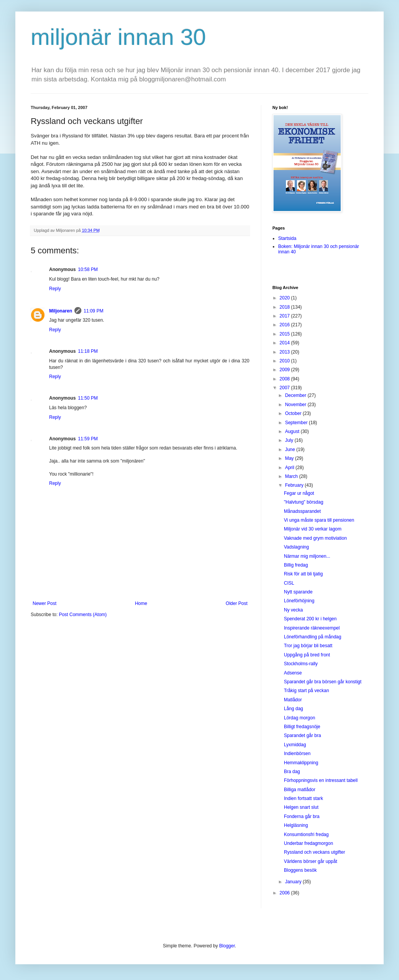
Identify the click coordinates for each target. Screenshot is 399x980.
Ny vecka (293, 610)
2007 (285, 388)
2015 (285, 334)
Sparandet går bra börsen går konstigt (323, 682)
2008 (285, 379)
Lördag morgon (299, 718)
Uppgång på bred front (307, 655)
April (290, 468)
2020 (285, 298)
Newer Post (45, 603)
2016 (285, 325)
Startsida (287, 238)
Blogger (227, 946)
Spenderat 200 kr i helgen (310, 619)
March (292, 476)
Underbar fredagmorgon (308, 843)
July (290, 440)
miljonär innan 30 (118, 37)
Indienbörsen (297, 754)
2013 (285, 352)
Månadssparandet (302, 511)
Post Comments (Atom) (83, 615)
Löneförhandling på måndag (312, 637)
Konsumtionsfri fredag (306, 835)
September (297, 423)
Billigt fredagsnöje (302, 727)
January (294, 882)
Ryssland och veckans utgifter (314, 852)
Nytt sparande (298, 592)
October (294, 413)
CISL (289, 583)
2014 (285, 343)
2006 (285, 893)
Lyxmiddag (295, 745)
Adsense (293, 673)
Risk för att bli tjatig (303, 574)
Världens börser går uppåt (311, 861)
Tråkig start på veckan (307, 691)
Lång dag (293, 709)
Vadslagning (296, 547)
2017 (285, 316)
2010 (285, 361)
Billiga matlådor (300, 790)
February (295, 485)
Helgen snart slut (301, 807)
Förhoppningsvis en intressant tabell (321, 780)
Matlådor (293, 700)
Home (141, 603)
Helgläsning (296, 825)
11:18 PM (88, 351)
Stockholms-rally (301, 664)
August (293, 431)
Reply (55, 289)
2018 (285, 307)
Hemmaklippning (301, 763)
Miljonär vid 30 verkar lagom (313, 529)
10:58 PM (88, 269)
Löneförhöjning (299, 601)
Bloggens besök (300, 870)
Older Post (237, 603)
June (291, 450)
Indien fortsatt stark (303, 798)
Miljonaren (61, 311)
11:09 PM (93, 311)
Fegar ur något (299, 493)
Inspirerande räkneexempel (312, 628)
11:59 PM (88, 439)
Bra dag (292, 772)
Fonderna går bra (302, 816)
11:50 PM (88, 398)
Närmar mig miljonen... (307, 556)
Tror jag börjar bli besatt (308, 646)
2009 (285, 370)
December (296, 395)
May (290, 458)
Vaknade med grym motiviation (315, 538)
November (296, 405)
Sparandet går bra (303, 735)
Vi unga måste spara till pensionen (319, 520)
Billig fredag (296, 565)
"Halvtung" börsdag (304, 502)
